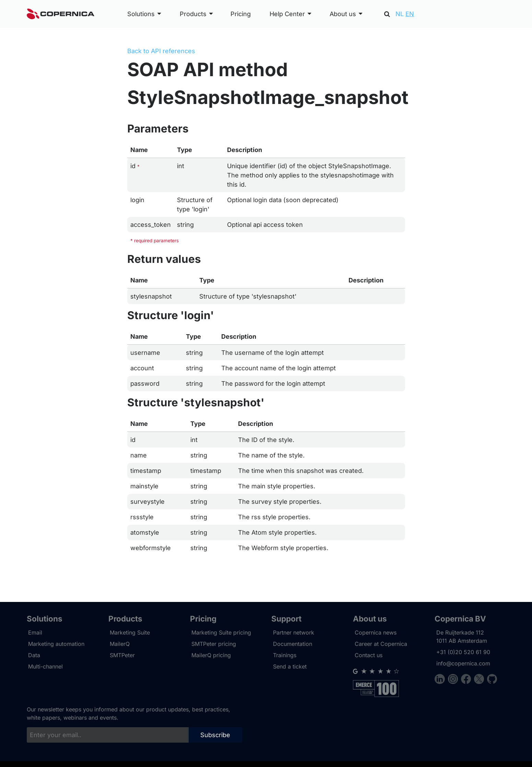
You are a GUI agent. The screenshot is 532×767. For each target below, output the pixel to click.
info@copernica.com (463, 663)
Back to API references (161, 51)
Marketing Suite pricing (221, 632)
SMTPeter (122, 655)
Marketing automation (56, 644)
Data (34, 655)
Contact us (369, 655)
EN (410, 14)
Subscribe (215, 735)
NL (400, 14)
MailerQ (120, 644)
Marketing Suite (130, 632)
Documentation (293, 644)
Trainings (285, 655)
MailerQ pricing (211, 655)
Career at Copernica (381, 644)
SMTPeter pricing (214, 644)
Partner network (294, 632)
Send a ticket (290, 666)
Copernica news (376, 632)
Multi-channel (45, 666)
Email (35, 632)
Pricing (241, 14)
